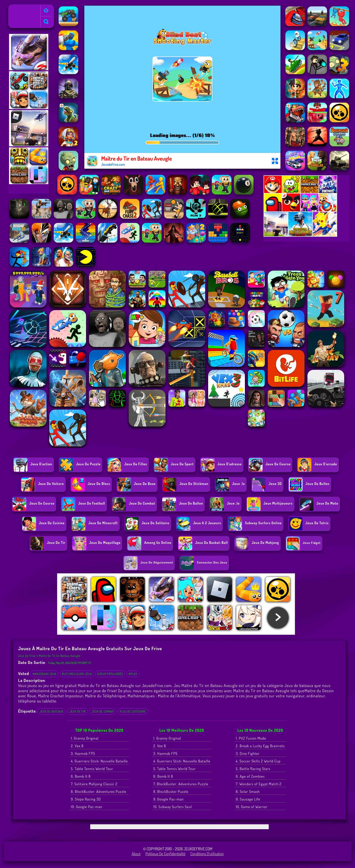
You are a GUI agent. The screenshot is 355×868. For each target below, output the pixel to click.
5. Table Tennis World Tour (92, 769)
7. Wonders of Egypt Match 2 (259, 784)
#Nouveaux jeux (44, 674)
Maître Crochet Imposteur (60, 696)
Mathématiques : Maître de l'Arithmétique (164, 696)
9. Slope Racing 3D (86, 799)
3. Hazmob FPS (83, 753)
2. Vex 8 (77, 746)
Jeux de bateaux (51, 711)
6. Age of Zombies (250, 776)
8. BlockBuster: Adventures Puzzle (99, 792)
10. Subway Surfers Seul (172, 807)
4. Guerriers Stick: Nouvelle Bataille (99, 761)
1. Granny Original (85, 738)
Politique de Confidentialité (165, 854)
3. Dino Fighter (248, 753)
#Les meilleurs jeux (77, 674)
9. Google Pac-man (168, 799)
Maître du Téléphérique (105, 696)
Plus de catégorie (133, 711)
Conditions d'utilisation (207, 854)
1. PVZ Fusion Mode (251, 738)
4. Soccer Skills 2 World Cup (258, 761)
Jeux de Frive (21, 8)
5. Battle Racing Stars (253, 769)
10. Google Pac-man (87, 807)
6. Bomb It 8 (81, 776)
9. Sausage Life (248, 799)
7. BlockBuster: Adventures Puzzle (181, 784)
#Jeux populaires (110, 674)
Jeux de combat (103, 711)
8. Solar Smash (248, 792)
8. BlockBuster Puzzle (171, 792)
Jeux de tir (77, 711)
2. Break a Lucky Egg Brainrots (260, 746)
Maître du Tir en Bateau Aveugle (60, 656)
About (136, 854)
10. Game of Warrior (252, 807)
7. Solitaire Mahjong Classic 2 (94, 784)
